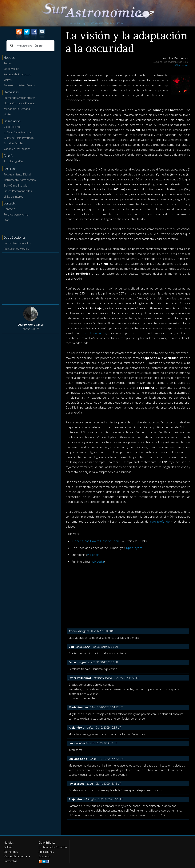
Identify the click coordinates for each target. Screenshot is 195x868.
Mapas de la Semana (17, 109)
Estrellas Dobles (14, 143)
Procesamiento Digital (17, 174)
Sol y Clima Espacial (16, 185)
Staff (7, 220)
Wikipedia (93, 555)
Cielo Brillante (12, 127)
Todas (8, 63)
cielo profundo (160, 521)
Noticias (9, 843)
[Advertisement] (30, 278)
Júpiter (8, 114)
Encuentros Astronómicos (20, 85)
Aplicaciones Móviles (16, 249)
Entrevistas (10, 861)
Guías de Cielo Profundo (19, 138)
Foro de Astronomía (16, 214)
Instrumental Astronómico (20, 180)
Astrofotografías (14, 161)
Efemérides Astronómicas (20, 98)
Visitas (8, 80)
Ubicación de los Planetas (20, 103)
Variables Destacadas (17, 149)
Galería (8, 847)
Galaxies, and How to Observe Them (96, 541)
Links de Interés (13, 197)
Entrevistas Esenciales (17, 243)
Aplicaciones (46, 852)
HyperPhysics (134, 548)
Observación (12, 69)
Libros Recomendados (18, 191)
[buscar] (30, 46)
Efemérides (11, 852)
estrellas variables (94, 333)
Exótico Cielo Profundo (18, 132)
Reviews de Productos (17, 74)
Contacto (10, 209)
